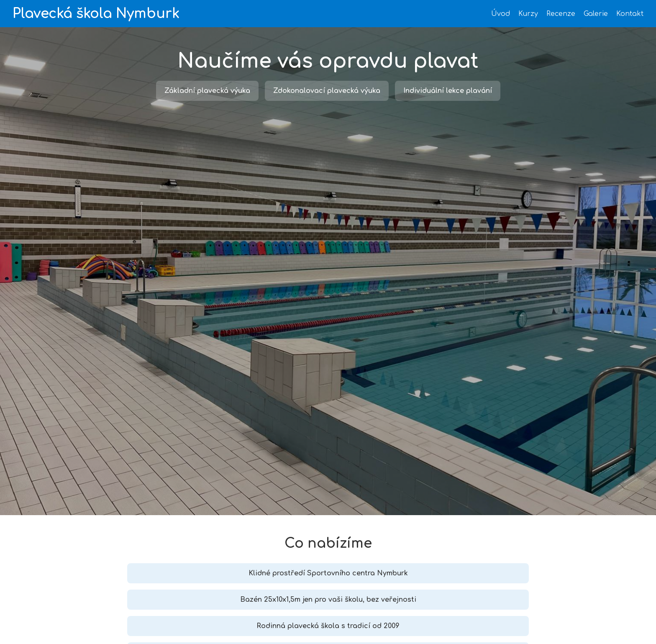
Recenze (561, 14)
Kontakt (630, 14)
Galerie (596, 14)
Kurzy (528, 14)
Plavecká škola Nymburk (96, 14)
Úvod (501, 14)
